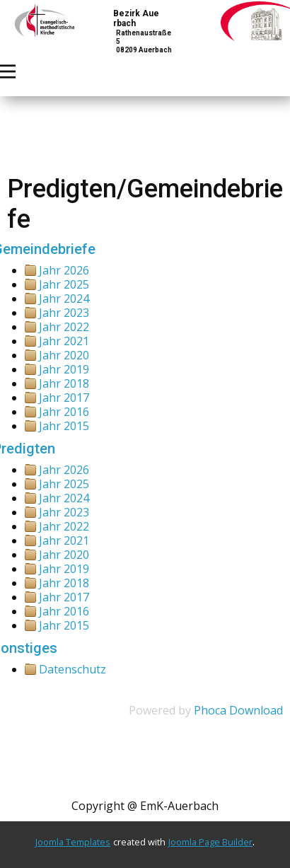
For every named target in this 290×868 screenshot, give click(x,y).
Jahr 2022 (64, 327)
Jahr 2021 (64, 341)
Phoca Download (238, 710)
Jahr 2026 (64, 270)
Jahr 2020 (64, 355)
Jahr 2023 (64, 313)
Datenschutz (72, 669)
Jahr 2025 (64, 284)
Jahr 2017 (64, 398)
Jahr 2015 (64, 426)
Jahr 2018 (64, 383)
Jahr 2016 (64, 412)
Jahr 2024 (64, 299)
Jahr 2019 (64, 369)
